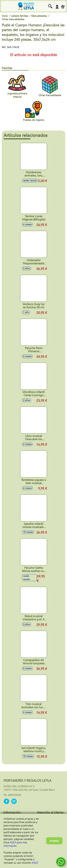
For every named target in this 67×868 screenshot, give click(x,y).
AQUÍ (35, 863)
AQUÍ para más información (15, 844)
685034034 (14, 795)
